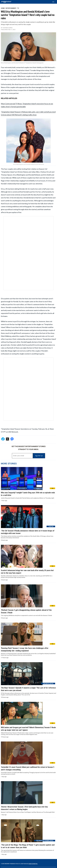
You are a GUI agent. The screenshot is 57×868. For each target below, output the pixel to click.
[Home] (6, 2)
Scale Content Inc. (33, 864)
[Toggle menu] (54, 2)
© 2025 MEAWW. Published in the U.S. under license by (15, 864)
